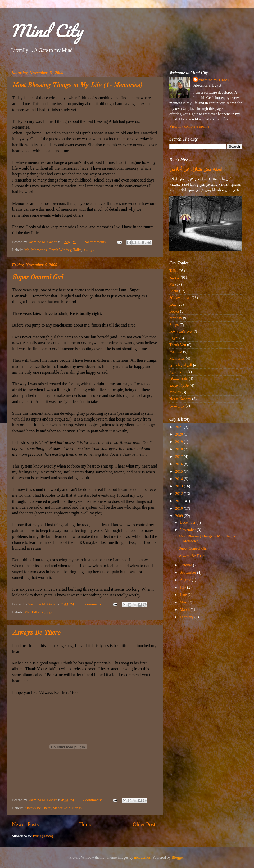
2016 (179, 464)
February (187, 617)
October (187, 565)
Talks (77, 250)
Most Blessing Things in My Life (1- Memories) (77, 85)
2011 (179, 501)
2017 (179, 456)
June (184, 595)
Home (86, 824)
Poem (174, 291)
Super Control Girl (37, 278)
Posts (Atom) (43, 836)
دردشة (89, 250)
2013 (179, 486)
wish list (176, 351)
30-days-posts (180, 298)
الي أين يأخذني (181, 365)
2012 (179, 494)
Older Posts (145, 824)
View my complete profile (189, 126)
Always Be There (36, 633)
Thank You (178, 345)
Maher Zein (62, 808)
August (186, 580)
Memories (39, 250)
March (185, 609)
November (188, 530)
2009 (179, 516)
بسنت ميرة (178, 372)
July (184, 587)
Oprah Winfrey (60, 250)
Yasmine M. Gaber (214, 80)
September (189, 572)
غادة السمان (179, 378)
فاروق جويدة (179, 385)
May (184, 602)
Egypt (174, 338)
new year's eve (180, 331)
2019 (179, 442)
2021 (179, 427)
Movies (175, 392)
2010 (179, 508)
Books (174, 311)
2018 (179, 449)
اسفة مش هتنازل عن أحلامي (196, 169)
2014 (179, 479)
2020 (179, 434)
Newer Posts (25, 824)
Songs (77, 808)
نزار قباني (177, 405)
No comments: (96, 242)
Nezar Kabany (180, 399)
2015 (179, 471)
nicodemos (142, 857)
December (188, 522)
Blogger (178, 857)
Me (27, 250)
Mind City (47, 30)
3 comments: (93, 604)
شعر (173, 304)
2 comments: (93, 800)
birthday (176, 318)
